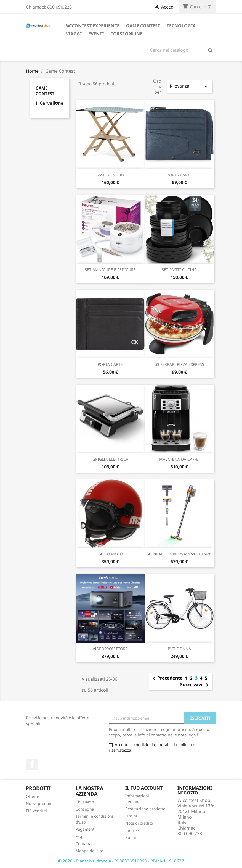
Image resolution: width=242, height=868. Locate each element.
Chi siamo (85, 802)
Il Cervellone (50, 103)
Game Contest (143, 26)
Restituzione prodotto (145, 809)
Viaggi (74, 34)
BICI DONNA (179, 649)
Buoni (131, 837)
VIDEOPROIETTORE (110, 649)
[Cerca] (181, 50)
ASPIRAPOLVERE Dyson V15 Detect (179, 554)
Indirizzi (133, 830)
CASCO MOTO (110, 554)
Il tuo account (144, 788)
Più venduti (36, 811)
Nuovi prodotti (39, 803)
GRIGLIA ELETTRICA (110, 459)
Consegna (85, 809)
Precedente (167, 678)
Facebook (32, 764)
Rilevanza (189, 86)
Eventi (96, 34)
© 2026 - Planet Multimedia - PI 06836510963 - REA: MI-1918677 (121, 861)
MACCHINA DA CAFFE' (179, 459)
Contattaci (85, 844)
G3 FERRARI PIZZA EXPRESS (179, 364)
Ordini (131, 816)
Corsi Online (126, 34)
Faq (79, 836)
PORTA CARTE (179, 175)
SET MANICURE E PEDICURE (110, 270)
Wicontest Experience (93, 26)
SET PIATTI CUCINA (179, 270)
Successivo (195, 685)
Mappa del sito (89, 851)
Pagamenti (86, 829)
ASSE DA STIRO (110, 175)
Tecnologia (181, 26)
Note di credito (139, 823)
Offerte (33, 796)
